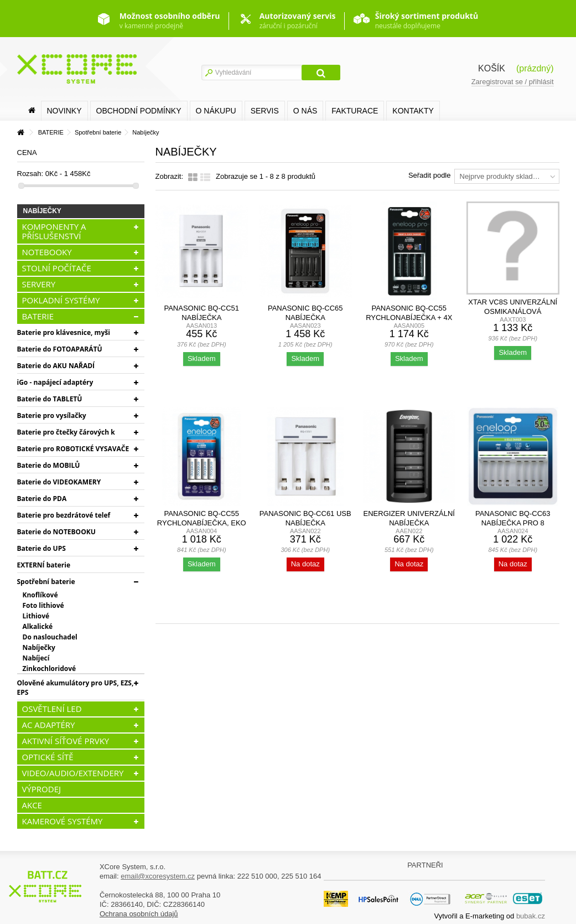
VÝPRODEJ (42, 789)
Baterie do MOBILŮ (49, 465)
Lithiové (36, 616)
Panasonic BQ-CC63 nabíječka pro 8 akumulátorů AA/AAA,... (513, 523)
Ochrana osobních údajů (139, 914)
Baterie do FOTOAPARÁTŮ (60, 349)
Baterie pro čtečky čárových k (66, 432)
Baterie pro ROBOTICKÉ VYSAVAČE (73, 449)
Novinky (64, 111)
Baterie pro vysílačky (52, 415)
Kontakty (413, 111)
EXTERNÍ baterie (44, 565)
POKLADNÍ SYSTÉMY (61, 300)
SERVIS (265, 111)
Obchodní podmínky (139, 111)
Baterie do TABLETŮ (50, 399)
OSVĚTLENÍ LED (52, 709)
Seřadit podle (430, 175)
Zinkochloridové (50, 669)
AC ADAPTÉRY (49, 725)
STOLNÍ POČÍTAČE (57, 268)
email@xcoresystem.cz (158, 876)
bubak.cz (531, 916)
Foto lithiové (43, 605)
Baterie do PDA (42, 499)
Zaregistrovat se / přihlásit (513, 82)
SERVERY (39, 284)
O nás (305, 111)
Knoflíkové (40, 595)
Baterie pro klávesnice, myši (64, 332)
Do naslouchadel (50, 637)
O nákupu (216, 111)
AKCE (32, 805)
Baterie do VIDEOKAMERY (59, 482)
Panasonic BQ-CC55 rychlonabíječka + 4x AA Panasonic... (409, 318)
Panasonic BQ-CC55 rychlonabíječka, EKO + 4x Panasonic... (202, 523)
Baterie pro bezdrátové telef (64, 515)
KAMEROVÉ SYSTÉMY (63, 821)
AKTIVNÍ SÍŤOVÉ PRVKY (66, 741)
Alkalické (38, 626)
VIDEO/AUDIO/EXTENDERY (73, 773)
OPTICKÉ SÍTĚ (48, 757)
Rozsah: (30, 174)
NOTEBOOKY (47, 252)
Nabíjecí (36, 658)
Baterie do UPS (41, 548)
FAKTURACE (355, 111)
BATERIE (38, 316)
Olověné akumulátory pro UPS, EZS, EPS (76, 688)
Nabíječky (39, 647)
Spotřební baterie (46, 582)
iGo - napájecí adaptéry (55, 382)
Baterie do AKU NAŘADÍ (56, 366)
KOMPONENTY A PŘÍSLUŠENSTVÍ (54, 231)
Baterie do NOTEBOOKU (56, 532)
